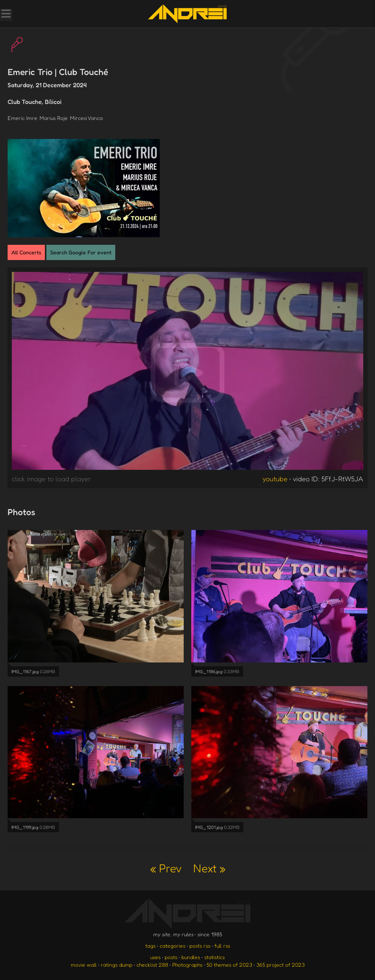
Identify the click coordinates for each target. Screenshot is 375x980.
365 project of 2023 (280, 965)
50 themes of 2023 (229, 965)
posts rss (200, 946)
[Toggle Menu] (6, 14)
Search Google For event (81, 252)
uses (155, 957)
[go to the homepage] (187, 14)
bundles (191, 957)
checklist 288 (152, 965)
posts (171, 957)
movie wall (84, 965)
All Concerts (26, 252)
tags (150, 946)
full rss (222, 946)
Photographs (187, 965)
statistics (215, 957)
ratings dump (117, 965)
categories (172, 946)
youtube (275, 479)
